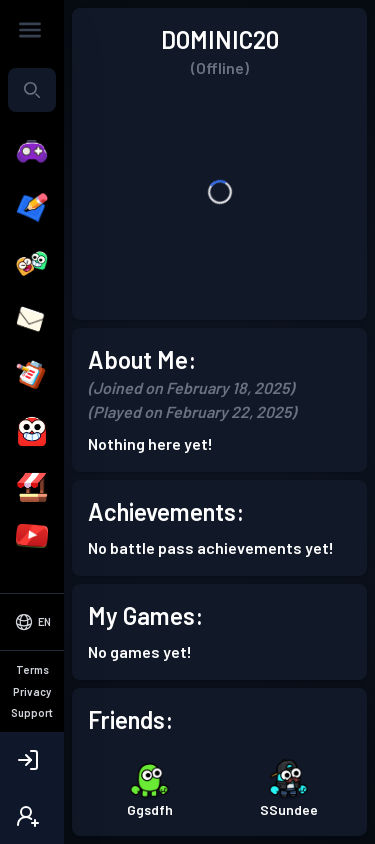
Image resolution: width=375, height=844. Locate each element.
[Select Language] (32, 622)
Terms (32, 669)
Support (32, 712)
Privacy (32, 691)
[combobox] (32, 90)
